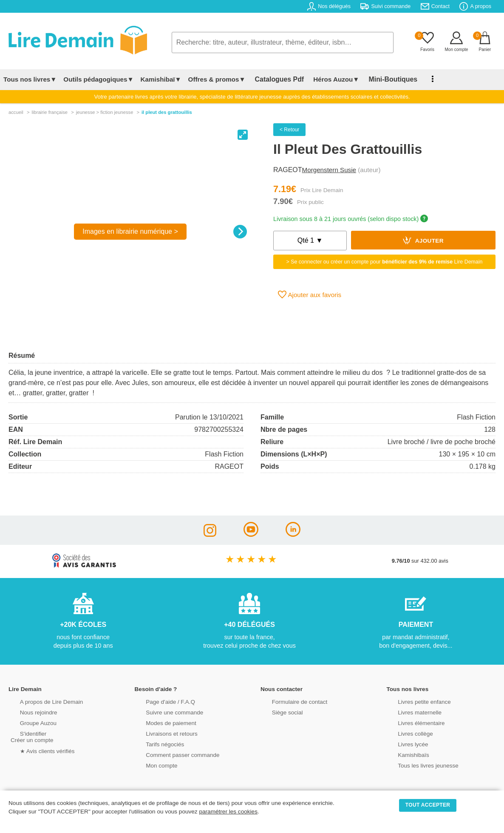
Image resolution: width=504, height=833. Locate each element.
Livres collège (405, 733)
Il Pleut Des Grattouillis (167, 112)
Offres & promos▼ (217, 79)
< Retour (289, 130)
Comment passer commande (172, 754)
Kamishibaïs (404, 754)
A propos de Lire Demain (41, 701)
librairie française (50, 112)
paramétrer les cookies (228, 812)
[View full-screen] (243, 135)
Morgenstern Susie (329, 170)
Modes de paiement (161, 722)
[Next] (240, 232)
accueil (16, 112)
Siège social (277, 712)
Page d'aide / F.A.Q (160, 701)
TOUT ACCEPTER (428, 805)
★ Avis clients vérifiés (37, 750)
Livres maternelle (409, 712)
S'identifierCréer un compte (31, 736)
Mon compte (152, 765)
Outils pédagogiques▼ (98, 79)
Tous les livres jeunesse (418, 765)
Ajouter (423, 240)
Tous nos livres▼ (30, 79)
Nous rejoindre (28, 712)
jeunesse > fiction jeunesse (105, 112)
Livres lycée (403, 744)
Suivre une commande (164, 712)
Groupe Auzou (28, 722)
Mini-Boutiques (382, 79)
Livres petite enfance (414, 701)
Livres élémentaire (411, 722)
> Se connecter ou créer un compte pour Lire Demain (385, 262)
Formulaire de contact (289, 701)
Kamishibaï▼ (161, 79)
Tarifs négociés (155, 744)
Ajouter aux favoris (310, 295)
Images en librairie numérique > (130, 231)
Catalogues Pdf (276, 79)
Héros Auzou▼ (329, 79)
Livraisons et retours (161, 733)
